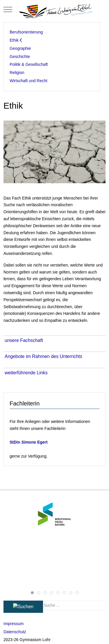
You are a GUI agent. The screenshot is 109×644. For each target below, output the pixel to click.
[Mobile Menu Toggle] (8, 10)
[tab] (32, 593)
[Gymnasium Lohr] (55, 9)
